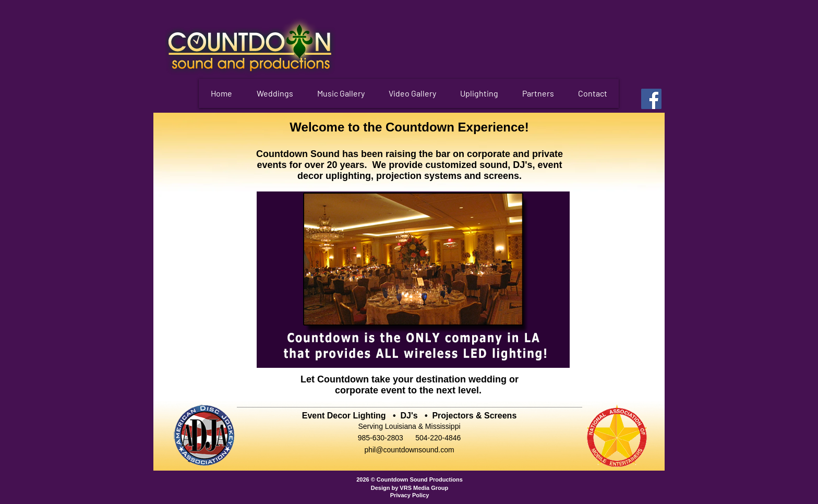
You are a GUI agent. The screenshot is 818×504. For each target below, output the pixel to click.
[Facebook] (651, 99)
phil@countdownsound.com (409, 450)
